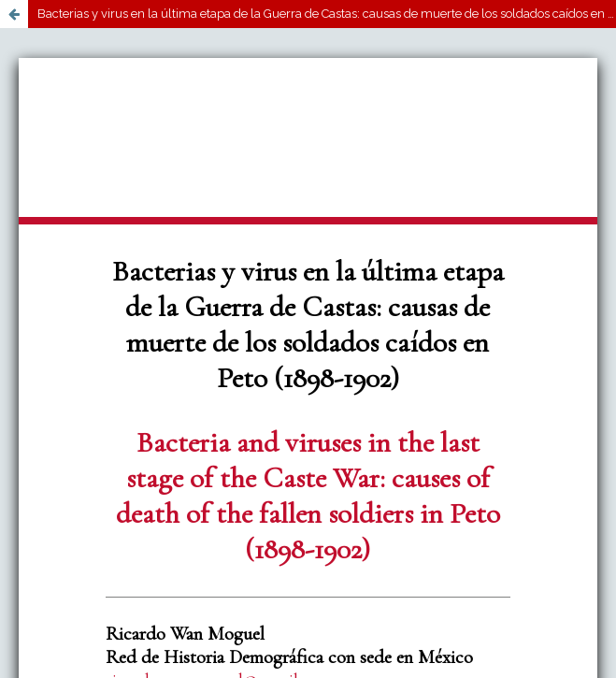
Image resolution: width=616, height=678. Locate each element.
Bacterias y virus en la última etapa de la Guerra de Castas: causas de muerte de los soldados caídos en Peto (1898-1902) (327, 14)
